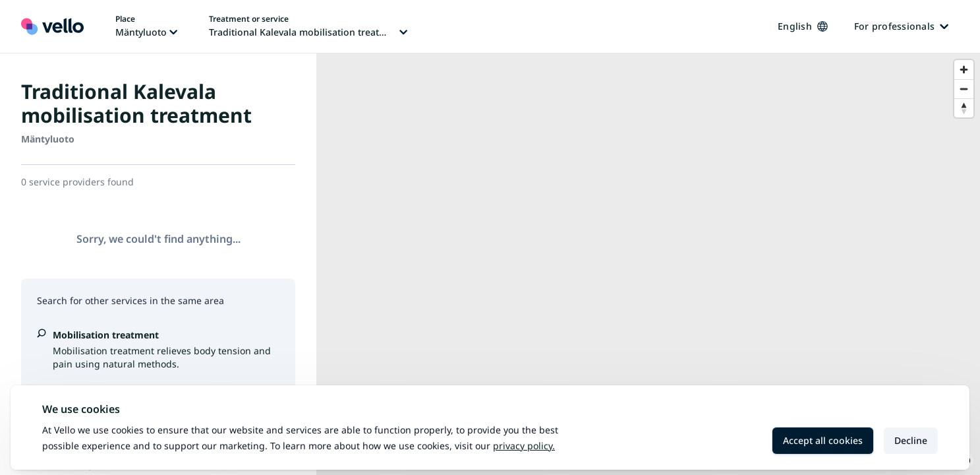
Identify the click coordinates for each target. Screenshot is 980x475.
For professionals (901, 26)
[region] (648, 264)
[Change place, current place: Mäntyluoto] (146, 26)
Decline (911, 440)
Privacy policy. (524, 446)
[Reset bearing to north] (964, 108)
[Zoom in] (964, 70)
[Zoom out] (964, 89)
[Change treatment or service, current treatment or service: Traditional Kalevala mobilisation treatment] (308, 26)
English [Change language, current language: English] (803, 26)
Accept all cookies (823, 440)
